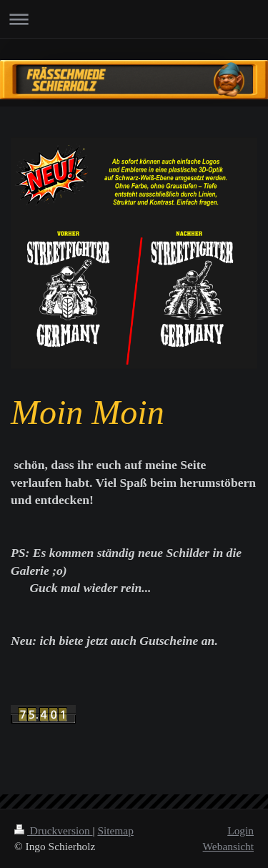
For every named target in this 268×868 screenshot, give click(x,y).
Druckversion (53, 830)
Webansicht (228, 846)
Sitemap (115, 830)
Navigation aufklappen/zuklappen (134, 19)
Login (240, 830)
